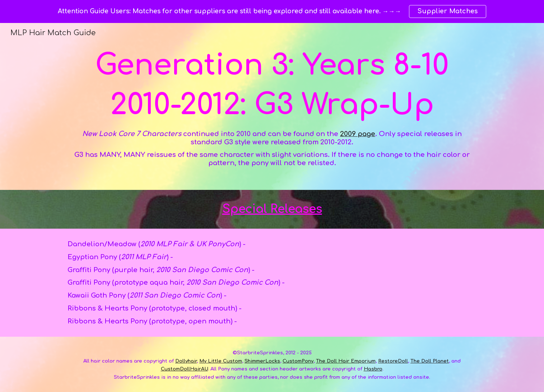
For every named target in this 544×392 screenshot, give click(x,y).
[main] (272, 106)
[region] (272, 11)
